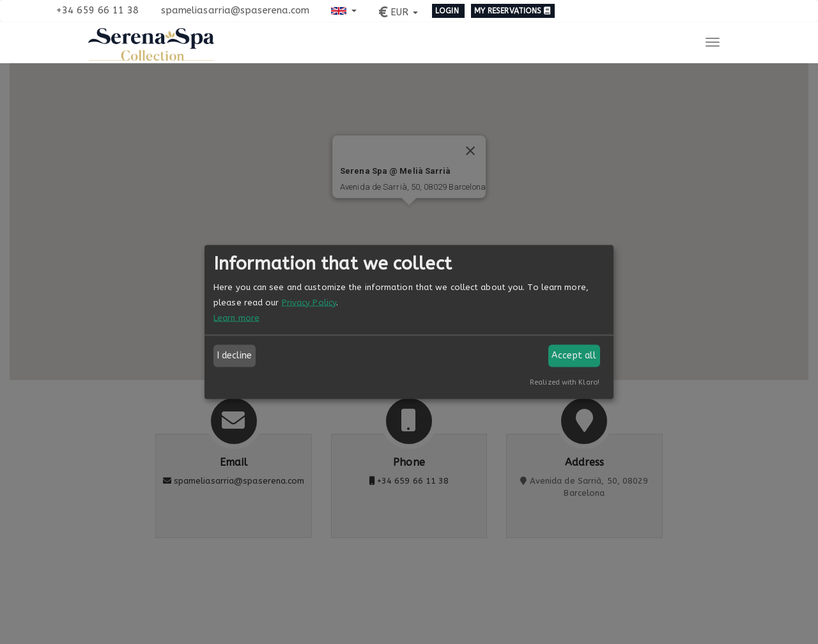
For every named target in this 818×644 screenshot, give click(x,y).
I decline (235, 356)
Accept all (574, 356)
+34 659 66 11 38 (97, 10)
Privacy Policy (309, 302)
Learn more (236, 317)
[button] (343, 10)
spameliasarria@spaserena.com (235, 10)
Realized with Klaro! (565, 382)
